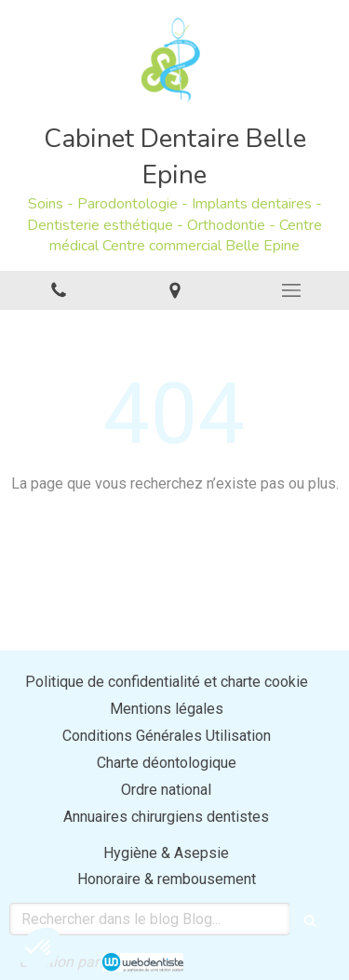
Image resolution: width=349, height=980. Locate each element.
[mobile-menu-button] (291, 290)
